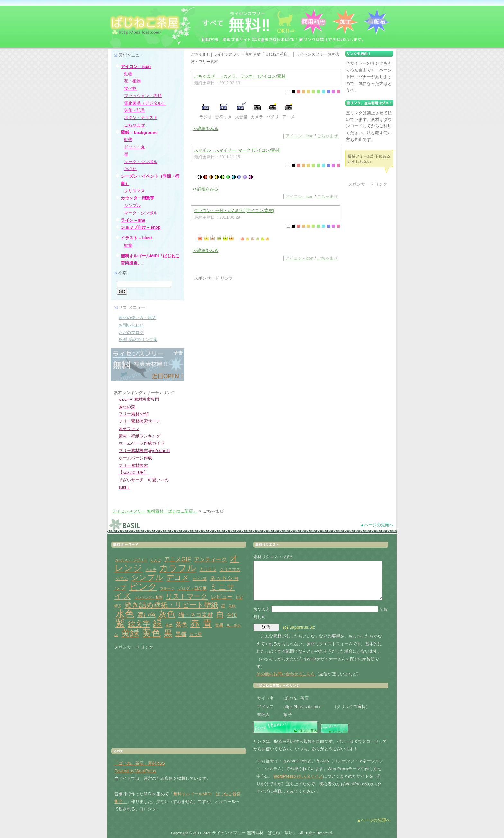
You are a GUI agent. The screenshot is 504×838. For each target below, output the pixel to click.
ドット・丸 (135, 147)
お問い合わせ (131, 325)
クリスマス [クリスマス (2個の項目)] (230, 570)
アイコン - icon (299, 136)
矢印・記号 (135, 110)
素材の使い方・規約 (137, 318)
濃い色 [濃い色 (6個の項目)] (146, 615)
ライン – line (133, 220)
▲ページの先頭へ (377, 525)
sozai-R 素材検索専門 (139, 399)
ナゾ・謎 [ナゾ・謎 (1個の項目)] (200, 579)
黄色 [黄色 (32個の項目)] (151, 633)
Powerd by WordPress (135, 771)
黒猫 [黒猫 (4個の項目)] (181, 634)
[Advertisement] (248, 327)
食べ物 (130, 88)
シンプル (132, 205)
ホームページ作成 (135, 458)
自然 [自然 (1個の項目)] (169, 625)
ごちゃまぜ (327, 136)
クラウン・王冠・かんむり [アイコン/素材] (234, 211)
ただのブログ (131, 332)
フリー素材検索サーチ (139, 421)
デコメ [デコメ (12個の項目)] (178, 577)
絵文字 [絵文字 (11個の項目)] (139, 624)
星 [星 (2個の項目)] (223, 606)
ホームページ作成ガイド (142, 443)
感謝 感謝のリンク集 (138, 340)
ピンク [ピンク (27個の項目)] (143, 587)
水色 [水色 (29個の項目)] (125, 614)
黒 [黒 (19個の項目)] (168, 633)
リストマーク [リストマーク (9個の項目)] (187, 596)
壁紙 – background (139, 132)
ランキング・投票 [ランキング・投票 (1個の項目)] (148, 597)
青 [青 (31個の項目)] (207, 623)
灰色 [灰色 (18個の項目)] (167, 614)
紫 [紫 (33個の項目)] (120, 623)
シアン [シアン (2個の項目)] (122, 579)
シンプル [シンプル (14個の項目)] (147, 577)
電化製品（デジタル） (145, 103)
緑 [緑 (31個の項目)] (158, 623)
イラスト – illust (136, 238)
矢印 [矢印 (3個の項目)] (232, 615)
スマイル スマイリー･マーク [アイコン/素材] (237, 150)
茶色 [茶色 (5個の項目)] (182, 624)
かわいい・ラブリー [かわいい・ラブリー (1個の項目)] (131, 560)
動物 (128, 74)
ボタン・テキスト (141, 118)
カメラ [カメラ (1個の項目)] (151, 570)
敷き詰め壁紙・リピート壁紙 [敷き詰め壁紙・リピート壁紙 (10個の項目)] (171, 605)
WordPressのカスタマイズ (298, 776)
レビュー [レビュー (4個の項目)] (222, 597)
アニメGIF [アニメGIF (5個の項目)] (177, 559)
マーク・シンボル (141, 162)
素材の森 (127, 407)
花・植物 (132, 81)
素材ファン (129, 429)
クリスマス (135, 191)
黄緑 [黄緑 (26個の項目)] (130, 633)
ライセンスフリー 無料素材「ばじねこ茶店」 (155, 511)
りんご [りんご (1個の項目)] (156, 560)
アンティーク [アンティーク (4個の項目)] (211, 560)
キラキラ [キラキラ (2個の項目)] (208, 570)
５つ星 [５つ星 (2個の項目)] (196, 635)
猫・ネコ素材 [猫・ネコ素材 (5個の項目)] (196, 615)
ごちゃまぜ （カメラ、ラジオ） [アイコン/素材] (240, 76)
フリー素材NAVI (134, 414)
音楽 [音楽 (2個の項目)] (219, 625)
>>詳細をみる (205, 129)
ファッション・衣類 (143, 96)
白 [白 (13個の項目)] (220, 614)
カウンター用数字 (138, 198)
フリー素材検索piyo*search (144, 451)
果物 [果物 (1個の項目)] (232, 606)
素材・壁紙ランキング (139, 436)
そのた (130, 169)
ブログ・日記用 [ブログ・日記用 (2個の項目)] (192, 588)
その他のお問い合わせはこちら (286, 674)
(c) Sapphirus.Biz (299, 627)
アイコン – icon (136, 66)
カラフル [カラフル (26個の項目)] (178, 568)
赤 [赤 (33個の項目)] (195, 623)
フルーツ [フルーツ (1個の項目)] (167, 588)
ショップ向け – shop (141, 227)
